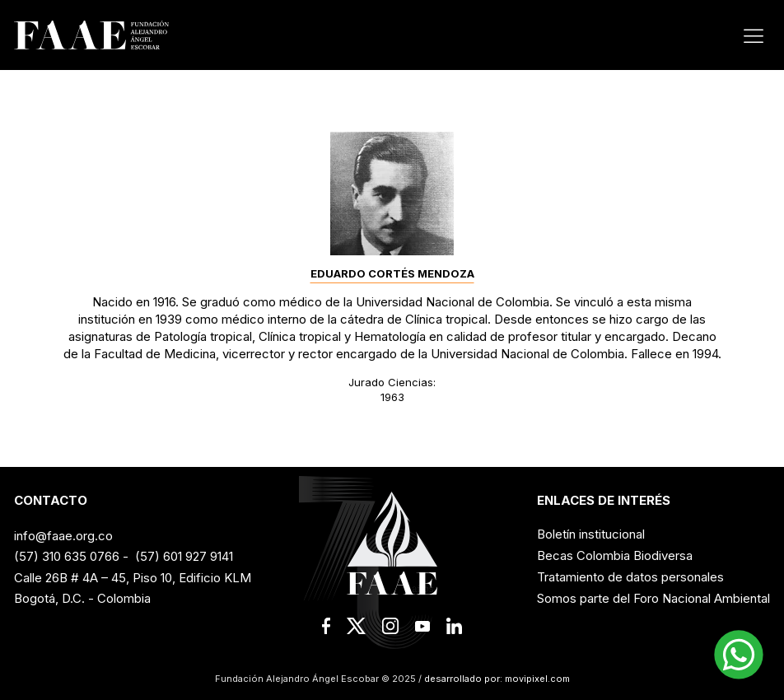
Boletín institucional (591, 534)
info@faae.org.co (63, 536)
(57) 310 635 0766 (67, 556)
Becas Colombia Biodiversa (615, 555)
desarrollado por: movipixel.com (496, 679)
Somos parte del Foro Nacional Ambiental (653, 598)
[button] (739, 655)
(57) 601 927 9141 (184, 556)
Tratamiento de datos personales (630, 577)
